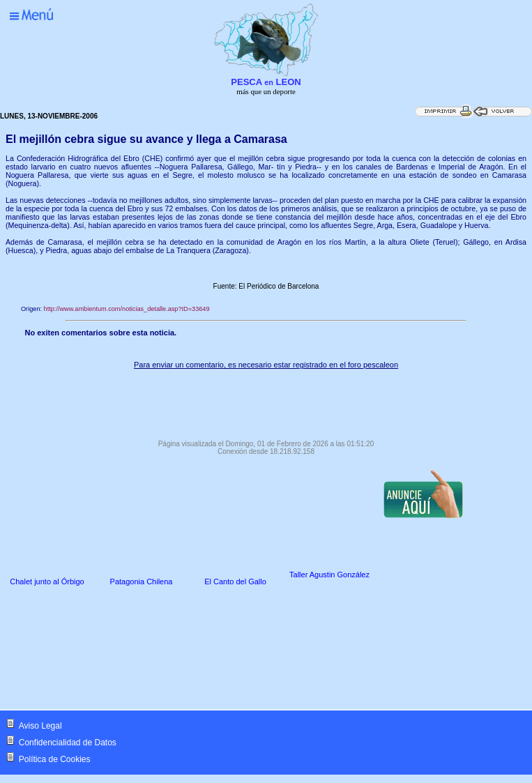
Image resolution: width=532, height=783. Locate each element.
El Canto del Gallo (235, 581)
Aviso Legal (40, 726)
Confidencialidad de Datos (68, 743)
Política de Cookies (55, 759)
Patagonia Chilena (142, 581)
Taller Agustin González (329, 575)
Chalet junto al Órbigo (47, 581)
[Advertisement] (266, 401)
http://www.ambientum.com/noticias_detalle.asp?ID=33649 (127, 309)
